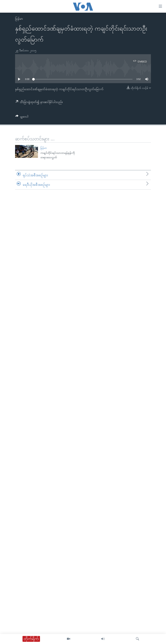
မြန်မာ (19, 19)
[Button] (22, 117)
